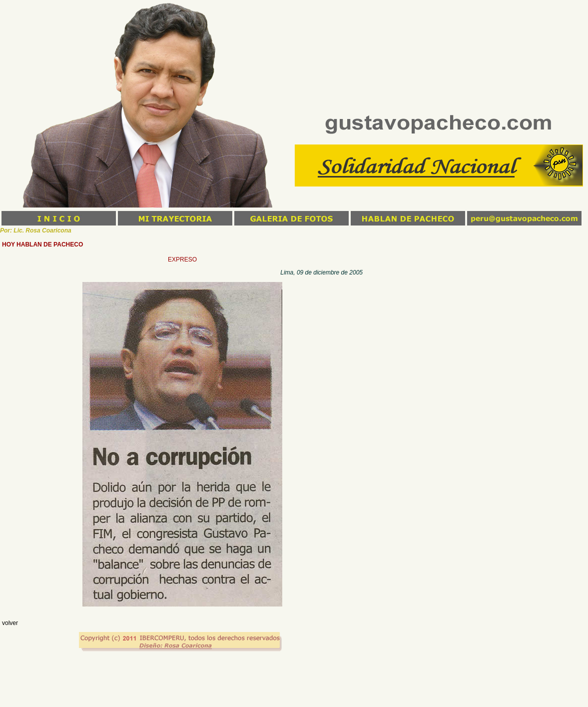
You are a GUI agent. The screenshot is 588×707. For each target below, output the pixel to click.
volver (10, 623)
